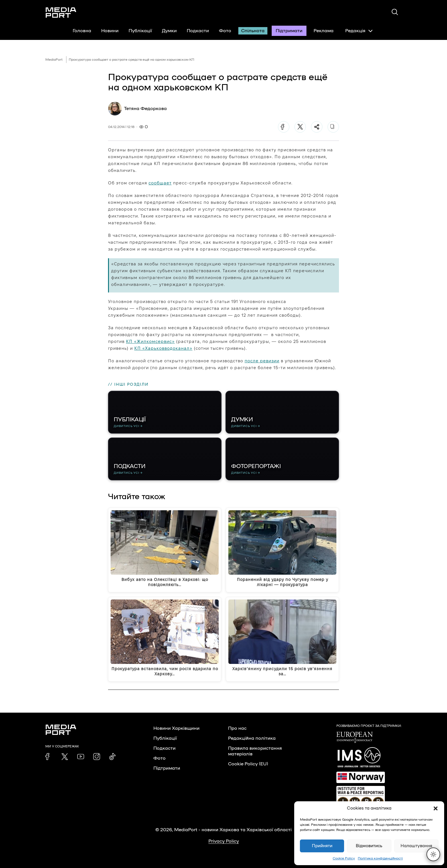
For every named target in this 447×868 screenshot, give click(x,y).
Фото (225, 31)
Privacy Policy (224, 841)
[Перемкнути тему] (433, 854)
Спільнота (253, 31)
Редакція (359, 31)
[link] (49, 757)
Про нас (237, 728)
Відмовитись (369, 846)
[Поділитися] (317, 127)
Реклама (324, 31)
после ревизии (262, 361)
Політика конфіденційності (380, 858)
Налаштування (416, 846)
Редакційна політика (252, 738)
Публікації (140, 31)
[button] (436, 808)
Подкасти (198, 31)
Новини (110, 31)
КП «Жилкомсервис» (150, 341)
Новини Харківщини (176, 728)
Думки (169, 31)
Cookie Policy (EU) (248, 764)
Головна (82, 31)
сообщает (160, 183)
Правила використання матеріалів (255, 751)
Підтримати (289, 31)
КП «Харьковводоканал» (163, 348)
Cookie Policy (344, 858)
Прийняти (322, 846)
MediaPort (54, 60)
